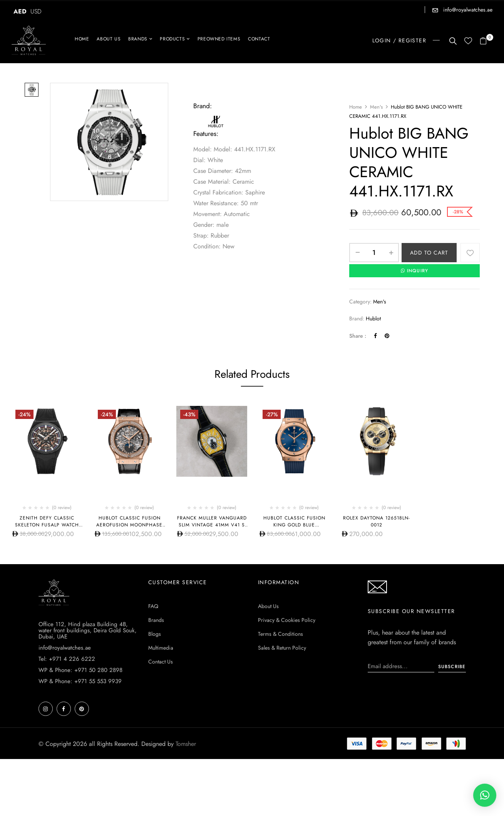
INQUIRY (415, 271)
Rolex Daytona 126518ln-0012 (377, 521)
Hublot (373, 318)
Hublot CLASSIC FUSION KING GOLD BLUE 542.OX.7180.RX (294, 525)
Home (356, 107)
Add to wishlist (470, 253)
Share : (358, 336)
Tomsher (186, 744)
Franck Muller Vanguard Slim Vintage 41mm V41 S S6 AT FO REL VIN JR (212, 525)
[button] (486, 41)
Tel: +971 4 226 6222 (67, 659)
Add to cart (429, 253)
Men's (376, 107)
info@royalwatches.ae (467, 10)
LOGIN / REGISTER (399, 40)
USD (36, 11)
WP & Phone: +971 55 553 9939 (80, 681)
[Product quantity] (374, 253)
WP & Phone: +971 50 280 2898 (80, 670)
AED (20, 11)
